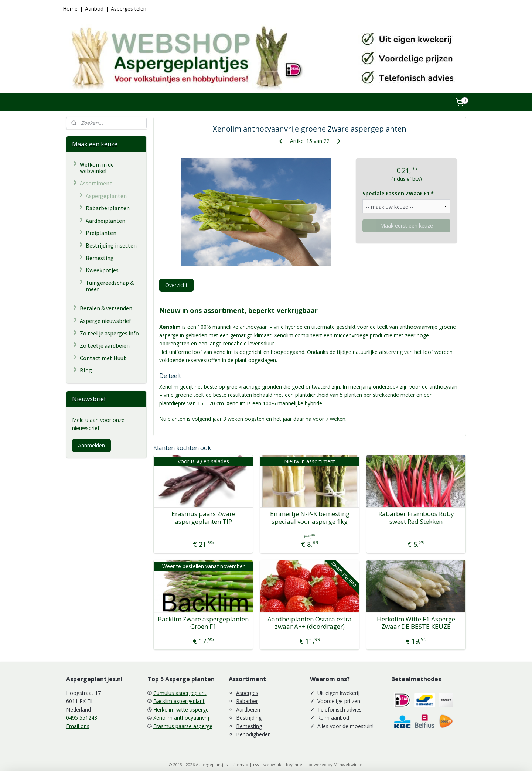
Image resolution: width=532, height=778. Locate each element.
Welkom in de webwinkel (97, 168)
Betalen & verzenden (106, 308)
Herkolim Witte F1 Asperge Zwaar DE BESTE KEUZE (416, 623)
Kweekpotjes (102, 270)
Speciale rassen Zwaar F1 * (398, 193)
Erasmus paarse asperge (183, 726)
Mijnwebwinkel (349, 765)
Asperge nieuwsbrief (105, 321)
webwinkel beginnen (284, 765)
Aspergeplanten (106, 196)
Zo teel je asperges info (109, 333)
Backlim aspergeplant (179, 701)
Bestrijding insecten (111, 245)
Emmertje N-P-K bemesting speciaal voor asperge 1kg (309, 518)
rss (256, 765)
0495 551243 (82, 718)
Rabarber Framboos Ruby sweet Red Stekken (416, 518)
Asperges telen (129, 9)
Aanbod (94, 9)
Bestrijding (249, 718)
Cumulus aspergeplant (180, 693)
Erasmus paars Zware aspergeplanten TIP (203, 518)
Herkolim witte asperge (181, 709)
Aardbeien (248, 709)
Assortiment (96, 183)
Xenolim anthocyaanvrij (181, 718)
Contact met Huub (103, 358)
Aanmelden (91, 445)
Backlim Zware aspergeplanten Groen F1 (203, 623)
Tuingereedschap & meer (110, 286)
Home (70, 9)
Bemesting (100, 258)
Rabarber (247, 701)
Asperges (247, 693)
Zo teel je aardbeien (105, 345)
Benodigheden (253, 734)
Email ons (78, 726)
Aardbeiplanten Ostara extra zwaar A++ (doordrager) (310, 623)
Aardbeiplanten (105, 221)
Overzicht (176, 285)
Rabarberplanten (108, 208)
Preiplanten (101, 233)
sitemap (240, 765)
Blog (86, 370)
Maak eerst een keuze (406, 226)
